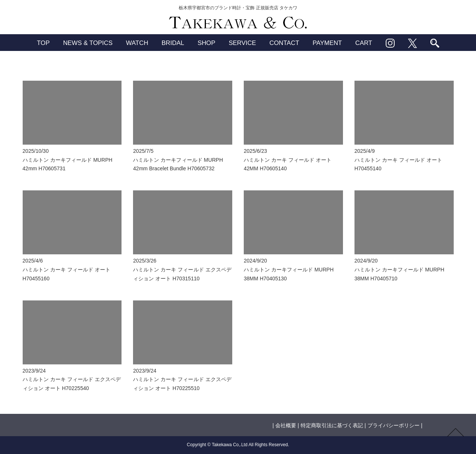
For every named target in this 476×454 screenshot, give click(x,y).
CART (364, 43)
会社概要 (286, 425)
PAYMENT (327, 43)
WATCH (137, 43)
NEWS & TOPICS (88, 43)
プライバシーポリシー (394, 425)
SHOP (207, 43)
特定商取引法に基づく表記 (332, 425)
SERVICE (242, 43)
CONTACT (284, 43)
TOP (43, 43)
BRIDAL (173, 43)
